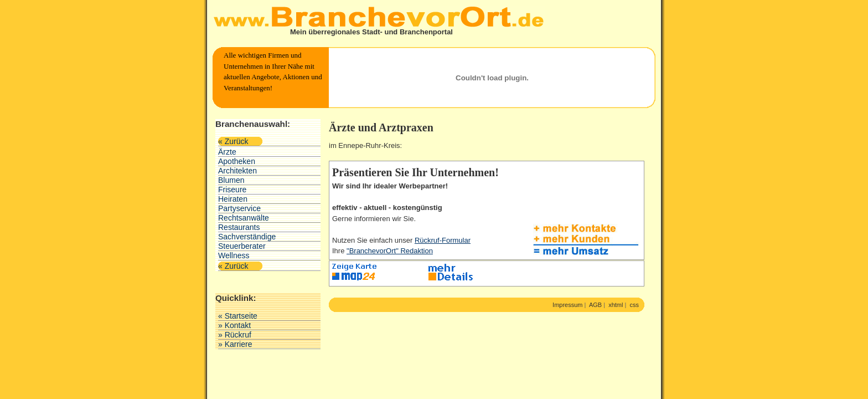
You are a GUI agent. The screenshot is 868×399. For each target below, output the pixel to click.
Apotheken (237, 161)
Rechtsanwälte (244, 218)
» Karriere (235, 344)
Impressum (567, 305)
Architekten (237, 171)
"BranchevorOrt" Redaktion (390, 251)
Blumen (231, 180)
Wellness (234, 255)
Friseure (232, 190)
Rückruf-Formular (443, 240)
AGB (595, 305)
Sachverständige (247, 237)
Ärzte (227, 152)
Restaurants (239, 227)
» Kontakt (234, 325)
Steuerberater (242, 246)
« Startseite (238, 316)
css (635, 305)
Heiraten (233, 199)
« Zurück (233, 141)
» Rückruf (235, 335)
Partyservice (239, 208)
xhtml (616, 305)
